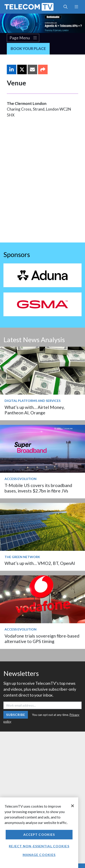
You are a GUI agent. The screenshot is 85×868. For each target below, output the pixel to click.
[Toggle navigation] (76, 7)
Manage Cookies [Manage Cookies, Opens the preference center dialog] (39, 855)
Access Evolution (21, 479)
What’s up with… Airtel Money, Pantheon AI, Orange (35, 410)
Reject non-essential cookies (39, 846)
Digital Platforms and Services (33, 401)
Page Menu (23, 38)
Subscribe (16, 715)
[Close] (73, 806)
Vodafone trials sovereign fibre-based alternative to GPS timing (42, 639)
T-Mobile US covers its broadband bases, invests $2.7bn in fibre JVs (38, 488)
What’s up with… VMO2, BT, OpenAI (40, 563)
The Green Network (22, 557)
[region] (39, 833)
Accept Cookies (39, 835)
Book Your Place (28, 48)
